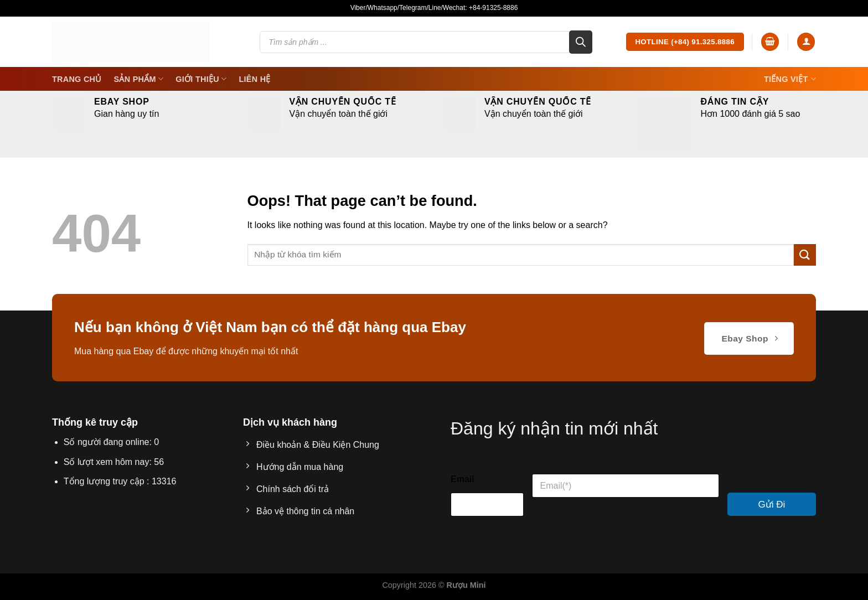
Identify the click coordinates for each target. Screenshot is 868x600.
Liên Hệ (254, 79)
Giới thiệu (201, 79)
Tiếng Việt (790, 79)
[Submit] (805, 255)
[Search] (581, 42)
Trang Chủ (77, 79)
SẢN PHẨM (139, 79)
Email (463, 479)
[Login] (806, 42)
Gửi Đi (772, 505)
